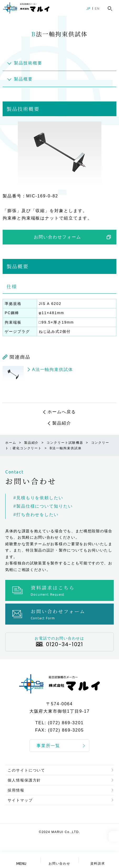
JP (88, 9)
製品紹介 (62, 423)
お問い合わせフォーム (57, 237)
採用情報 (16, 790)
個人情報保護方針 (24, 780)
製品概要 (23, 79)
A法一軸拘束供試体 (53, 369)
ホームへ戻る (62, 412)
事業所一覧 (48, 746)
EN (97, 9)
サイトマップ (20, 800)
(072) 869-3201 (66, 723)
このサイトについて (26, 770)
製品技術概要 (28, 63)
